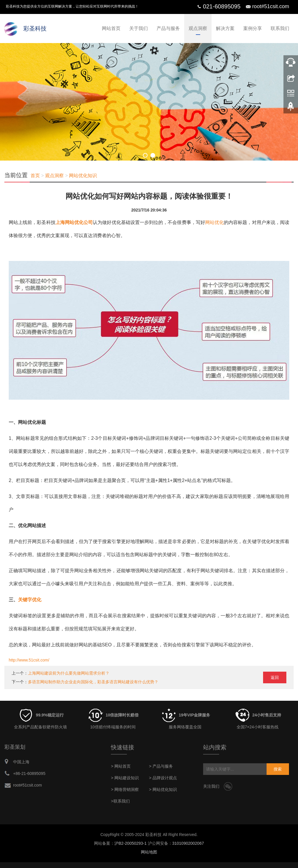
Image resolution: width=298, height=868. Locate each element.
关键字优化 (30, 600)
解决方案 (225, 28)
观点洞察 (198, 28)
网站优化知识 (83, 176)
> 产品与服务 (161, 766)
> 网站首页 (121, 766)
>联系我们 (120, 801)
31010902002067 (188, 843)
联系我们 (280, 28)
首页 (35, 176)
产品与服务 (168, 28)
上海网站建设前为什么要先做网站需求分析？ (69, 673)
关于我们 (139, 28)
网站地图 (149, 852)
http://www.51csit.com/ (29, 660)
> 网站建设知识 (125, 778)
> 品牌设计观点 (163, 778)
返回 (275, 677)
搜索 (278, 769)
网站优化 (214, 222)
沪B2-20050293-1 (131, 843)
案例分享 (253, 28)
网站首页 (111, 28)
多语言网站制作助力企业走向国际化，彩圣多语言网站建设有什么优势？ (93, 682)
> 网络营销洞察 (125, 789)
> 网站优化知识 (163, 789)
